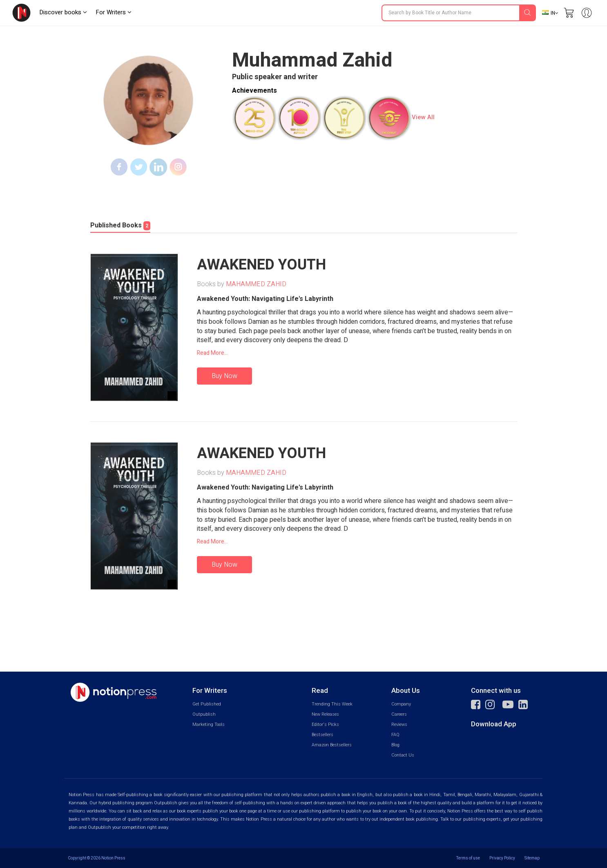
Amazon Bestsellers (332, 745)
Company (401, 704)
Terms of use (468, 858)
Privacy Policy (502, 858)
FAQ (395, 735)
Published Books (120, 225)
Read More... (212, 353)
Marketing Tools (209, 724)
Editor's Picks (325, 724)
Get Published (207, 704)
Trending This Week (332, 704)
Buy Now (224, 376)
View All (423, 117)
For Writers (114, 12)
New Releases (325, 714)
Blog (395, 745)
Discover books (63, 12)
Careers (399, 714)
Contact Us (403, 755)
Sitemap (532, 858)
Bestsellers (322, 735)
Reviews (399, 724)
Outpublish (204, 714)
